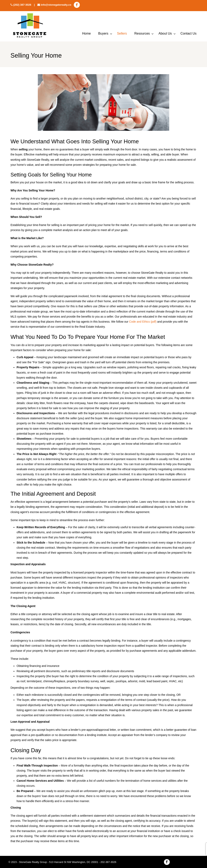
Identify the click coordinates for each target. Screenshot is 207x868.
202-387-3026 (108, 862)
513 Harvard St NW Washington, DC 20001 (74, 862)
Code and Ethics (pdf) (143, 322)
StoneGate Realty (30, 26)
